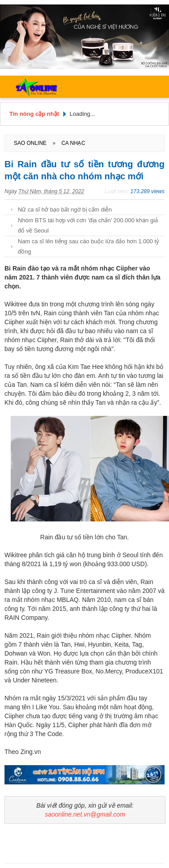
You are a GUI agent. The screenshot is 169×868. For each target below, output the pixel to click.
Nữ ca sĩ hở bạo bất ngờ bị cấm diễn (65, 210)
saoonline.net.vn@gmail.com (85, 814)
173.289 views (147, 191)
